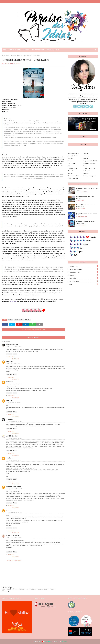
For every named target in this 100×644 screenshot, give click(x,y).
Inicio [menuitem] (5, 50)
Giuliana (9, 458)
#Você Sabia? (83, 278)
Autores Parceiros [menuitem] (38, 50)
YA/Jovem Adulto (73, 178)
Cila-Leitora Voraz (13, 536)
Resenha (13, 55)
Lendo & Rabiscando (14, 487)
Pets (69, 166)
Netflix (83, 284)
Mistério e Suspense (90, 163)
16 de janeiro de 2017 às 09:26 (14, 538)
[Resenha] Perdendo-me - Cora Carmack (85, 197)
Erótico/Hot (87, 171)
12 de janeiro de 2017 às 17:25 (14, 421)
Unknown (10, 362)
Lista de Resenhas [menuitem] (15, 50)
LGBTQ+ (70, 173)
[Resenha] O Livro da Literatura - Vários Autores (85, 222)
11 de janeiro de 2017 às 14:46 (14, 384)
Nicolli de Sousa (12, 345)
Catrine (9, 510)
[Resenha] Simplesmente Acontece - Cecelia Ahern (86, 206)
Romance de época (90, 176)
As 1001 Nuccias (12, 436)
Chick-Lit (70, 171)
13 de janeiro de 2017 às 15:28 (14, 438)
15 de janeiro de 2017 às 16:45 (14, 489)
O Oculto (10, 419)
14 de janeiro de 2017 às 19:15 (14, 460)
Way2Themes (49, 641)
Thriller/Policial (72, 168)
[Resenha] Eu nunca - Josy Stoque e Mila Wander (87, 189)
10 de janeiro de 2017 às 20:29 (14, 347)
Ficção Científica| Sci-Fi (90, 161)
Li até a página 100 (83, 281)
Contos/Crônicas (73, 156)
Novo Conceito (19, 320)
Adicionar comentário (14, 560)
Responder (9, 354)
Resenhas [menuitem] (26, 50)
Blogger (64, 641)
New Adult (86, 173)
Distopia (10, 320)
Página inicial (6, 55)
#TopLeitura (83, 275)
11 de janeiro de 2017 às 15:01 (14, 403)
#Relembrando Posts (83, 272)
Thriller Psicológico (89, 168)
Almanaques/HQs (73, 153)
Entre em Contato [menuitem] (53, 50)
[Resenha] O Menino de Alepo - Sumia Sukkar (86, 214)
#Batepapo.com (83, 266)
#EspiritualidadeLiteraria (83, 269)
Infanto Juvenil (72, 163)
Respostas (11, 357)
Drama (86, 158)
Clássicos (86, 156)
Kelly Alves (6, 64)
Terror (85, 166)
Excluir (15, 354)
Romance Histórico (74, 176)
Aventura (86, 153)
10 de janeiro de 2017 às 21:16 (14, 364)
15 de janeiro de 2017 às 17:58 (14, 512)
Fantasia (70, 161)
